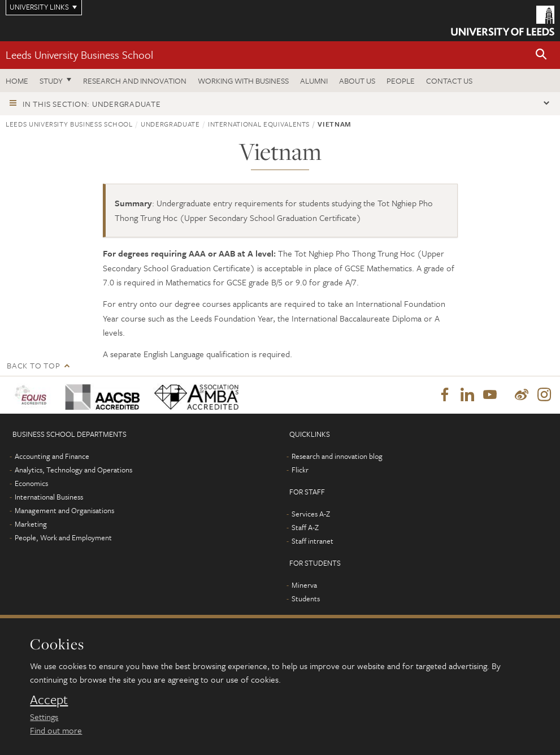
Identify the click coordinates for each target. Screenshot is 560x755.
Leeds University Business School (79, 55)
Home (17, 81)
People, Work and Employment (63, 537)
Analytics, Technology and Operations (73, 470)
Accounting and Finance (52, 456)
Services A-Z (311, 514)
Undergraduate (170, 124)
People (401, 81)
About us (357, 81)
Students (306, 598)
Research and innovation (135, 81)
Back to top (33, 365)
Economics (31, 483)
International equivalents (259, 124)
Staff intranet (312, 541)
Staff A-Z (305, 527)
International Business (49, 497)
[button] (541, 55)
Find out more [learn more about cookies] (56, 730)
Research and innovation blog (337, 456)
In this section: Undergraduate (92, 104)
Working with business (243, 81)
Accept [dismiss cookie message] (49, 700)
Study (51, 81)
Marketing (31, 524)
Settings (44, 717)
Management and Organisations (64, 510)
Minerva (304, 585)
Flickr (300, 470)
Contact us (449, 81)
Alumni (314, 81)
